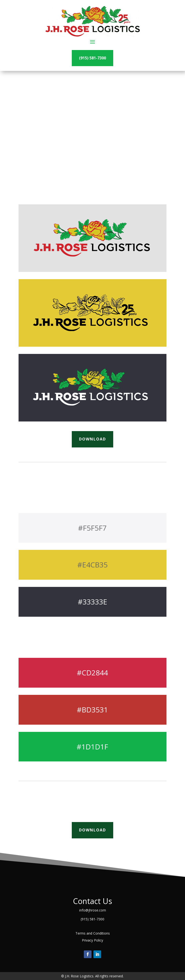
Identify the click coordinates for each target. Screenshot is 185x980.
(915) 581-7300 (92, 58)
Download (92, 439)
